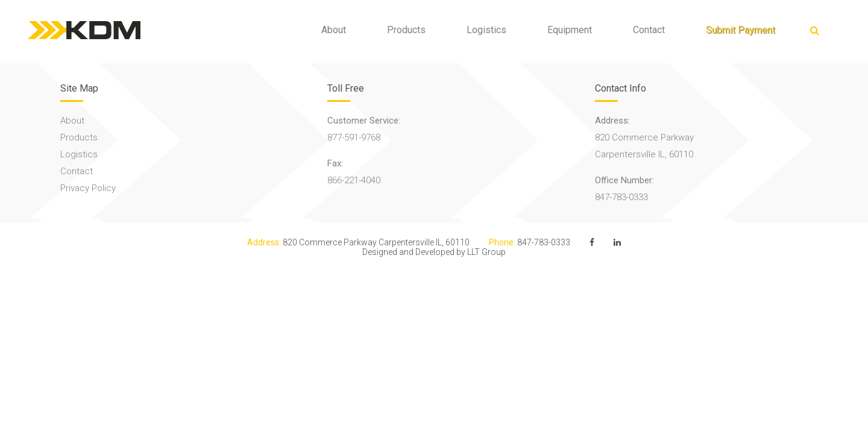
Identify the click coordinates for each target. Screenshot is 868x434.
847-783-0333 (621, 197)
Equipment (561, 30)
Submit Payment (732, 30)
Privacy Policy (88, 188)
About (325, 30)
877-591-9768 (354, 137)
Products (398, 30)
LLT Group (486, 252)
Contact (640, 30)
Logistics (478, 30)
